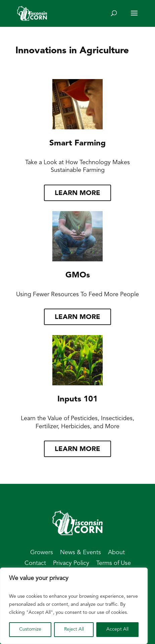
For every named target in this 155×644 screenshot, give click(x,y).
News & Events (81, 553)
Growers (42, 553)
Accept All (117, 629)
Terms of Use (114, 563)
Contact (35, 563)
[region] (74, 606)
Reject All (74, 629)
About (116, 553)
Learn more (77, 193)
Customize (30, 629)
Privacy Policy (71, 563)
